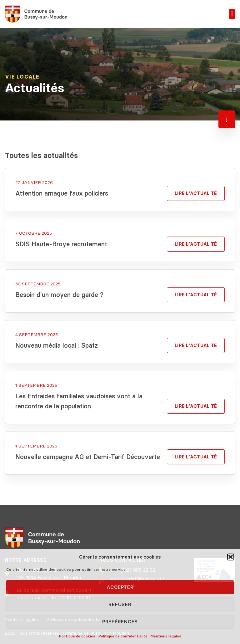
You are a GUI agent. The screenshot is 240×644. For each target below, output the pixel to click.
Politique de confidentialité (123, 636)
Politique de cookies (77, 636)
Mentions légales (166, 636)
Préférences (120, 622)
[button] (231, 557)
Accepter (120, 587)
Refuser (120, 604)
